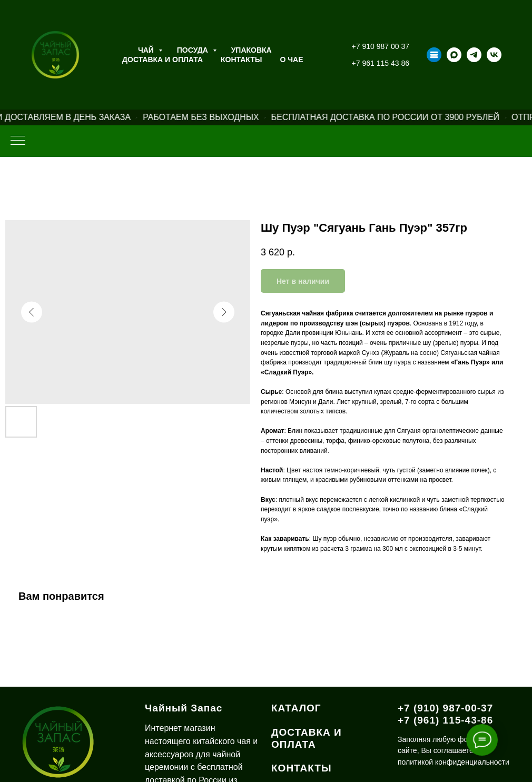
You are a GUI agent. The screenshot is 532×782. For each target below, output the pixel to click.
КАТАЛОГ (296, 708)
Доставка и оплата (162, 60)
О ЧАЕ (292, 60)
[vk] (494, 55)
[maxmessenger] (454, 55)
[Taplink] (434, 55)
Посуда (194, 50)
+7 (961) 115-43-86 (445, 720)
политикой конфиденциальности (454, 762)
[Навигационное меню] (18, 141)
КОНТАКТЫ (302, 768)
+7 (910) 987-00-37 (445, 708)
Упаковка (252, 50)
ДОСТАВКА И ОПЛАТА (307, 738)
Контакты (241, 60)
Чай (147, 50)
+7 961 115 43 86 (381, 63)
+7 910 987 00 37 (381, 46)
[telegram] (474, 55)
